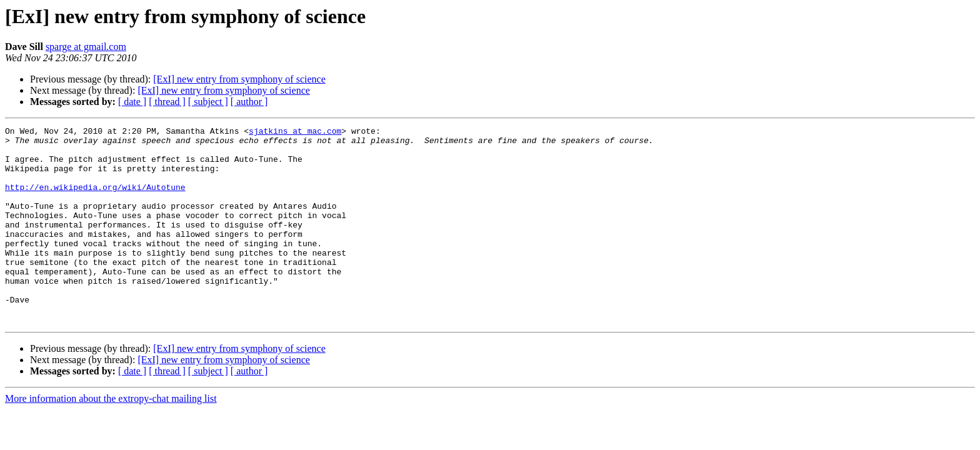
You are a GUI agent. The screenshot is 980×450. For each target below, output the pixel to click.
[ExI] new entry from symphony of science (239, 79)
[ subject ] (208, 102)
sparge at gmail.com (86, 47)
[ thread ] (167, 102)
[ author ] (249, 102)
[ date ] (132, 102)
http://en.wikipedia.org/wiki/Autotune (95, 200)
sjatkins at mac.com (295, 132)
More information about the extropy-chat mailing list (111, 438)
